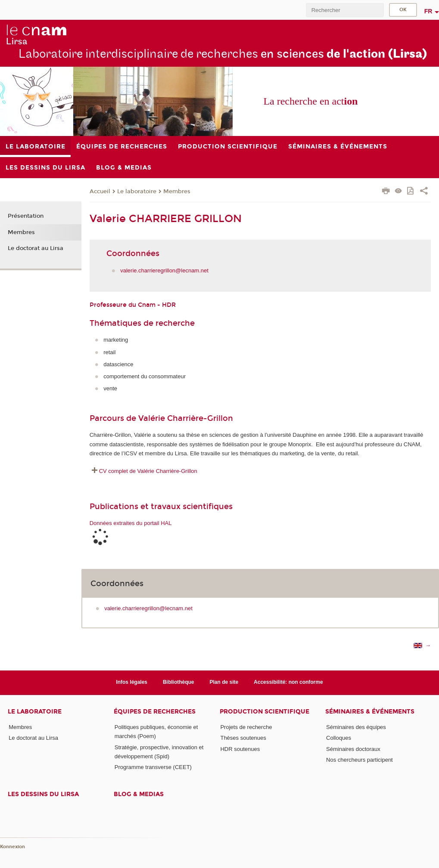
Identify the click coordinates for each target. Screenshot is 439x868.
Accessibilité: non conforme (288, 682)
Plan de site (224, 682)
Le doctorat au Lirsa (36, 248)
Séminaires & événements (370, 712)
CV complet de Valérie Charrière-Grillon (148, 471)
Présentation (26, 216)
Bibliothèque (179, 682)
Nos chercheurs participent (360, 760)
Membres (177, 192)
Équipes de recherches (155, 712)
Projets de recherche (246, 727)
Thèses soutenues (243, 738)
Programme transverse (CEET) (153, 767)
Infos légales (132, 682)
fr (428, 11)
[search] (345, 10)
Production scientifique (265, 712)
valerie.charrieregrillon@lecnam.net (164, 270)
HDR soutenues (240, 749)
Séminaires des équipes (356, 727)
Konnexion (12, 847)
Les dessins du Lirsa (43, 794)
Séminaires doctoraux (353, 749)
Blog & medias (139, 794)
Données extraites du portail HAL (131, 523)
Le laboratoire (137, 192)
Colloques (339, 738)
